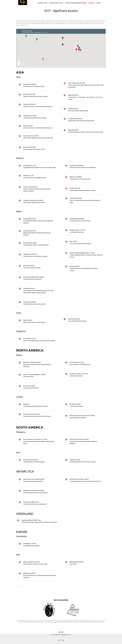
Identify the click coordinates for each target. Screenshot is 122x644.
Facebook (61, 641)
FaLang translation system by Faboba (21, 586)
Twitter (59, 641)
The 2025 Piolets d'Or (56, 3)
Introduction (42, 3)
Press (99, 3)
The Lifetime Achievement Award (76, 3)
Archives (91, 3)
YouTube (63, 641)
